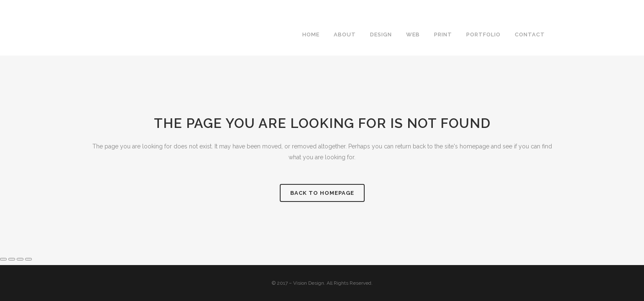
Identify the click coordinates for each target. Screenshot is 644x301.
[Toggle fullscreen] (12, 259)
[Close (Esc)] (28, 259)
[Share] (20, 259)
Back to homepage (322, 193)
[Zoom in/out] (3, 259)
